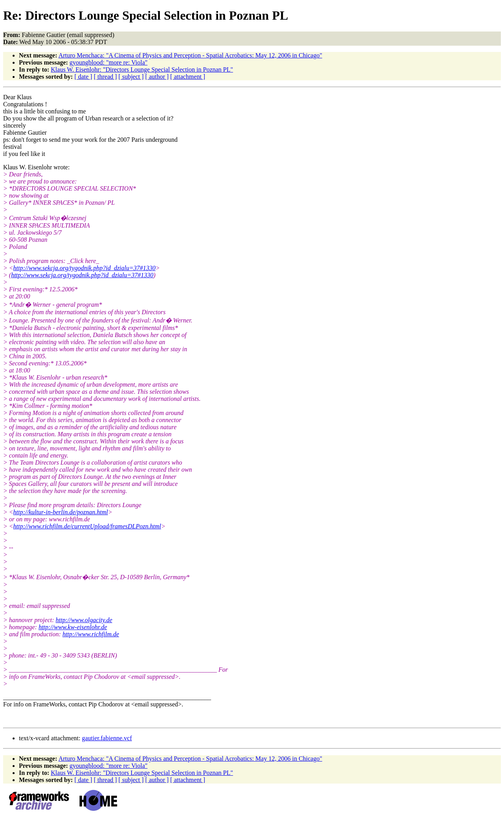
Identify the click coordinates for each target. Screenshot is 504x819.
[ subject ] (131, 77)
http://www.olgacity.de (84, 620)
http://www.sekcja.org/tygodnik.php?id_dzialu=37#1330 (84, 268)
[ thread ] (105, 77)
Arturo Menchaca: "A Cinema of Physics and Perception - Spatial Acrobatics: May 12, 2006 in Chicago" (190, 55)
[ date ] (83, 77)
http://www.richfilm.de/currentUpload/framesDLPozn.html (87, 526)
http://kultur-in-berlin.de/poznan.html (61, 512)
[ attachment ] (188, 77)
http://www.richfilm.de (91, 634)
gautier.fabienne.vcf (107, 738)
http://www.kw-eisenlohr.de (73, 627)
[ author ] (157, 77)
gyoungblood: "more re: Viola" (109, 62)
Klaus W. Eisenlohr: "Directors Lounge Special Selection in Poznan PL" (142, 69)
